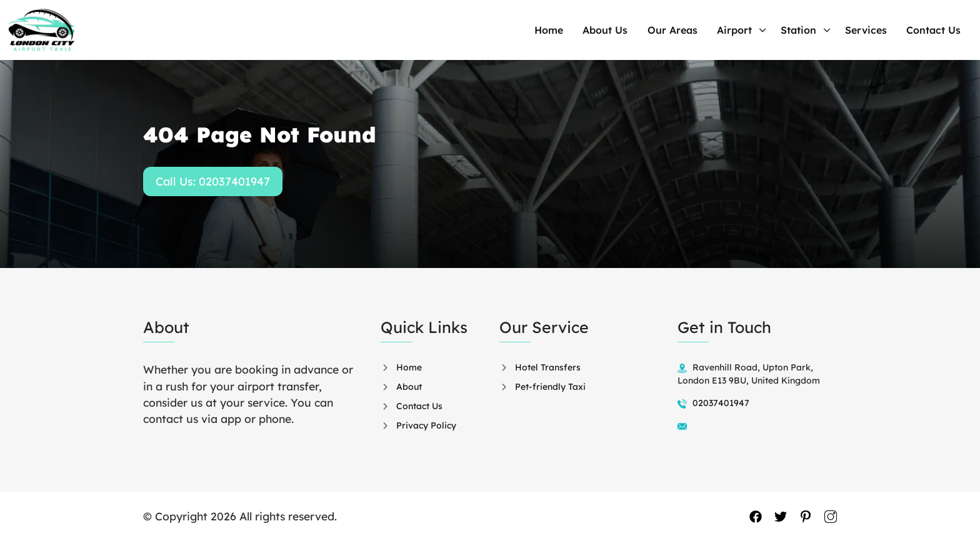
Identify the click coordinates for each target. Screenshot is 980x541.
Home (580, 30)
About (409, 387)
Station (812, 30)
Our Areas (694, 30)
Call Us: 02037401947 (213, 181)
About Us (632, 30)
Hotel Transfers (548, 367)
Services (875, 30)
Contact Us (938, 30)
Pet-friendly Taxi (550, 387)
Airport (752, 30)
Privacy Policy (426, 425)
